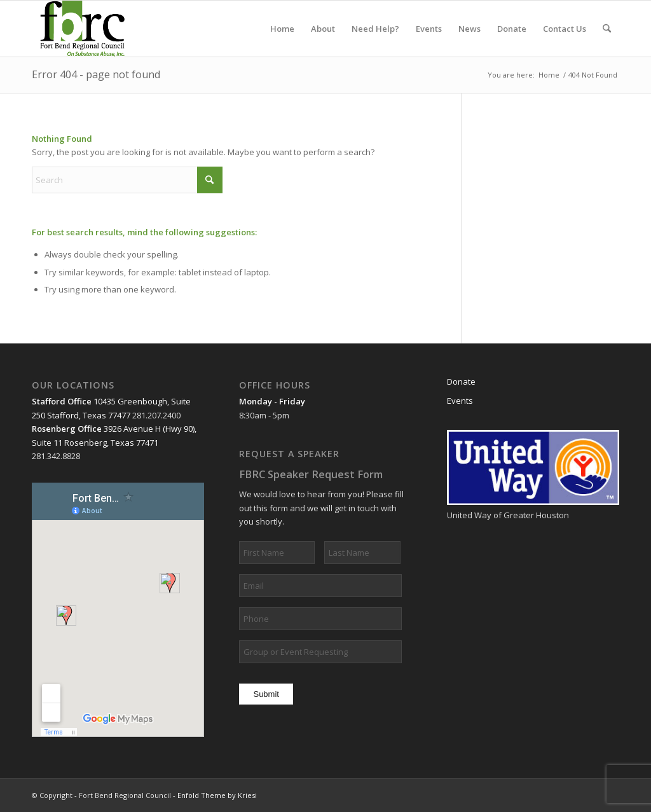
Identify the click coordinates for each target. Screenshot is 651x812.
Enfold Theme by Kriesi (217, 795)
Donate (461, 382)
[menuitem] (282, 29)
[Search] (607, 29)
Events (460, 401)
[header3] (89, 29)
